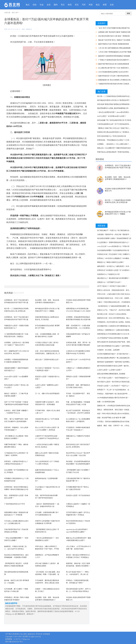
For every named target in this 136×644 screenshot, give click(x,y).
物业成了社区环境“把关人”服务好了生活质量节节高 (117, 40)
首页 (13, 13)
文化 (112, 5)
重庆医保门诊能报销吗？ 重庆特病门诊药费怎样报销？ (117, 362)
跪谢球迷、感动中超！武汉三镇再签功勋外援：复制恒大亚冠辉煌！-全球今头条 (78, 566)
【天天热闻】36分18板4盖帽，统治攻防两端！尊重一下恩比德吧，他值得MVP (48, 574)
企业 (49, 5)
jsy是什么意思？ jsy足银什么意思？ (110, 370)
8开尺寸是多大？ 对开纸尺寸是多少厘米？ (112, 286)
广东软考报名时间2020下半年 (15, 504)
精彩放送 (102, 226)
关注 (63, 5)
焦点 (28, 5)
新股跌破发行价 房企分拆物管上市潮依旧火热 (114, 80)
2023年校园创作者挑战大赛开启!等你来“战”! (113, 398)
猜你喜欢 (100, 159)
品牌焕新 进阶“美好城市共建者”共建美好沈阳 (114, 32)
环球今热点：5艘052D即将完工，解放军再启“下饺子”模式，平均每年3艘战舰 (47, 549)
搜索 (128, 13)
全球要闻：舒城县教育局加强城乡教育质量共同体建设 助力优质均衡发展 (78, 319)
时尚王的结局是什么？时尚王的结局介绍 (112, 136)
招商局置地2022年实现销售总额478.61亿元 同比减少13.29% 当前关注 (78, 311)
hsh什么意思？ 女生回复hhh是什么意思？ (112, 116)
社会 (42, 5)
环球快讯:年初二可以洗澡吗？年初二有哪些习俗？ (115, 254)
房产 (17, 13)
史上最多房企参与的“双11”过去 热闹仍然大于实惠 (116, 68)
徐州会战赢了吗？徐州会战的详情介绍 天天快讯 (114, 120)
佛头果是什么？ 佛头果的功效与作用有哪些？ (113, 278)
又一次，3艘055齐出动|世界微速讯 (47, 394)
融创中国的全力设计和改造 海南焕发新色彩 (114, 44)
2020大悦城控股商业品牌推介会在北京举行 (113, 72)
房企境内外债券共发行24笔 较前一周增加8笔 (114, 36)
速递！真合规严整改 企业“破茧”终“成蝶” (112, 418)
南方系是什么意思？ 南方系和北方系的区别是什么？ (116, 382)
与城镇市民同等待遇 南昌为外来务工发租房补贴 (115, 84)
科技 (91, 5)
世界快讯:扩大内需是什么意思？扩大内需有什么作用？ (117, 270)
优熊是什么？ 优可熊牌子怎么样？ (109, 282)
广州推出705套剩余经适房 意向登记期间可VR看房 (116, 60)
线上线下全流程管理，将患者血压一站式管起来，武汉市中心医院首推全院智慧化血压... (78, 413)
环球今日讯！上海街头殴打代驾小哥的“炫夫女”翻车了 (116, 294)
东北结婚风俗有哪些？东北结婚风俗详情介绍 (113, 250)
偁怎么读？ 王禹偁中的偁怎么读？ (47, 360)
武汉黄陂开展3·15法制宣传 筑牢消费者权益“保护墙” (115, 326)
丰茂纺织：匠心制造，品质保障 (108, 350)
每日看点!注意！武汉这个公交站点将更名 (112, 314)
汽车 (84, 5)
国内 (56, 5)
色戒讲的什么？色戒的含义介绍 (108, 274)
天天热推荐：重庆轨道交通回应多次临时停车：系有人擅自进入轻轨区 (47, 583)
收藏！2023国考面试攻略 (106, 402)
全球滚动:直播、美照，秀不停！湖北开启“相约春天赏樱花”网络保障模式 (78, 345)
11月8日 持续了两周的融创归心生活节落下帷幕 (115, 52)
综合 (35, 5)
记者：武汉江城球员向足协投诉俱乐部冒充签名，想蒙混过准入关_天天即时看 (48, 353)
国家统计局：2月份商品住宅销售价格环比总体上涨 (115, 406)
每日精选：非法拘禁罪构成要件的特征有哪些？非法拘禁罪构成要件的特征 (78, 464)
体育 (105, 5)
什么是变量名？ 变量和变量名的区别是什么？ (113, 242)
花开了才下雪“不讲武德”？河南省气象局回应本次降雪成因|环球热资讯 (16, 404)
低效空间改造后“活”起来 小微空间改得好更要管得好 (117, 76)
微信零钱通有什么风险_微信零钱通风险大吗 (113, 108)
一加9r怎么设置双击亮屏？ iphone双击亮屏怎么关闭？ (116, 112)
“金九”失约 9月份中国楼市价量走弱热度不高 (114, 28)
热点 (98, 5)
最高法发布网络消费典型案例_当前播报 (111, 374)
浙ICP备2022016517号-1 (14, 642)
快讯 (70, 5)
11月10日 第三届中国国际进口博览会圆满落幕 (114, 48)
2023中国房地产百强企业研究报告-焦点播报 (113, 338)
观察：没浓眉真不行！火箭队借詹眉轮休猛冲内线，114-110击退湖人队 (78, 328)
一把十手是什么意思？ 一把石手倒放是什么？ (113, 378)
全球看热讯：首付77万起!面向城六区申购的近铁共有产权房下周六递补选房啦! (16, 302)
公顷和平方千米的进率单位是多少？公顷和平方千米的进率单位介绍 (47, 438)
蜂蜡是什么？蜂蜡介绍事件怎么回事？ (111, 262)
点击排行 (102, 23)
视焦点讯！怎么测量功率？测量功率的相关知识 (114, 148)
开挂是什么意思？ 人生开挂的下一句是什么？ (113, 386)
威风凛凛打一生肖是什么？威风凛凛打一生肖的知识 (116, 266)
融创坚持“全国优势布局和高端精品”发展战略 (114, 56)
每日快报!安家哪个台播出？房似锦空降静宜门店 (114, 238)
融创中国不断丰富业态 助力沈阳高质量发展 (114, 64)
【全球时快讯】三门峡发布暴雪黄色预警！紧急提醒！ (116, 306)
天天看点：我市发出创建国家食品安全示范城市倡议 (116, 422)
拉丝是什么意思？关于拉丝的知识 (78, 495)
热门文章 (102, 92)
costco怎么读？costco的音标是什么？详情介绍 (113, 246)
